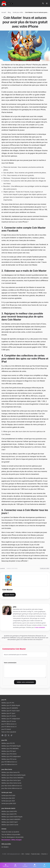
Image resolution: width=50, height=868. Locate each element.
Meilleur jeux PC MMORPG (10, 708)
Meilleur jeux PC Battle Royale (11, 705)
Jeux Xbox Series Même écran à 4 (12, 788)
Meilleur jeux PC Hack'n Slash (11, 711)
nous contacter (40, 627)
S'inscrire (44, 854)
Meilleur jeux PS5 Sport (9, 751)
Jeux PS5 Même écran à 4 (9, 764)
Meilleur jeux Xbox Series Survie (11, 783)
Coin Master (8, 590)
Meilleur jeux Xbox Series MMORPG (12, 778)
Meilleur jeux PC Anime (9, 716)
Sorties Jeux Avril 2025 (8, 795)
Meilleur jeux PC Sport (8, 713)
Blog (9, 12)
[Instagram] (5, 735)
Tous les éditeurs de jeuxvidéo (11, 834)
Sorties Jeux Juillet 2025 (9, 803)
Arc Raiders (5, 847)
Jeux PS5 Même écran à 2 (9, 762)
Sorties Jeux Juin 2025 (8, 801)
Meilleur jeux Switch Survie (10, 825)
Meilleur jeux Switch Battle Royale (12, 817)
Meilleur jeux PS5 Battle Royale (11, 746)
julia (15, 607)
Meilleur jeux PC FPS (8, 703)
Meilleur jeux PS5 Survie (9, 759)
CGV (23, 854)
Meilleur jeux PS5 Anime (9, 754)
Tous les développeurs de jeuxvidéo (13, 837)
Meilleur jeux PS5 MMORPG (10, 749)
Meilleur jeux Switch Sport (10, 822)
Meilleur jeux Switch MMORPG (11, 819)
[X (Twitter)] (9, 735)
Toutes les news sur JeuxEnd (10, 832)
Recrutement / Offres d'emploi (11, 840)
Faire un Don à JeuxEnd (9, 732)
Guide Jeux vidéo (18, 12)
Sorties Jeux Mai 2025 (8, 798)
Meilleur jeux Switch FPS (9, 814)
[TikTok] (12, 735)
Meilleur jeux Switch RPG (9, 811)
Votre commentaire (10, 663)
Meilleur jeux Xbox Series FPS (11, 772)
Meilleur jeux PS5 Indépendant (11, 756)
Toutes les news (35, 854)
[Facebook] (2, 735)
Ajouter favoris (9, 595)
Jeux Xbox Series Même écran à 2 (12, 786)
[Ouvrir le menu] (47, 3)
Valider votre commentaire (25, 682)
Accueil (4, 12)
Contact (27, 854)
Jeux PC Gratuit (6, 729)
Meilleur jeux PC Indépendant (11, 719)
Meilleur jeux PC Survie (9, 721)
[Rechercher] (43, 3)
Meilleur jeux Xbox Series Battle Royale (13, 775)
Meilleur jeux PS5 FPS (8, 743)
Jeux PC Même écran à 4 (9, 727)
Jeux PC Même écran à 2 (9, 724)
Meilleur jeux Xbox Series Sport (11, 780)
